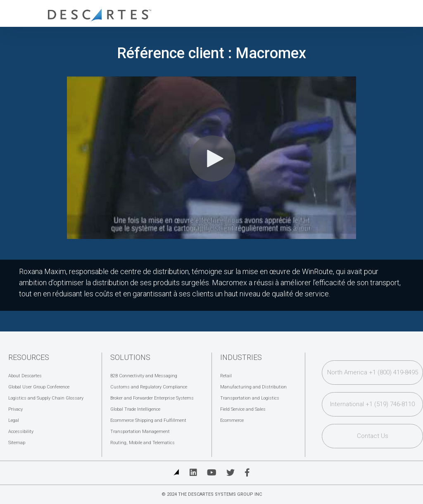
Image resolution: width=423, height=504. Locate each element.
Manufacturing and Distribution (253, 387)
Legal (14, 420)
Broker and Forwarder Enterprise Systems (152, 398)
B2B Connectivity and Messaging (144, 376)
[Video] (211, 158)
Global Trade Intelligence (135, 409)
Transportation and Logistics (250, 398)
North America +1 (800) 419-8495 (373, 372)
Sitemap (17, 443)
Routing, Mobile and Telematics (143, 443)
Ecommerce (232, 420)
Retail (226, 376)
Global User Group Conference (39, 387)
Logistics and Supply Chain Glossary (46, 398)
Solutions (130, 357)
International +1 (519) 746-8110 (372, 404)
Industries (241, 357)
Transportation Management (140, 432)
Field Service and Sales (243, 409)
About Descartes (25, 376)
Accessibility (21, 432)
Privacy (15, 409)
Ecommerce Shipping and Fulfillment (148, 420)
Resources (29, 357)
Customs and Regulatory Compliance (149, 387)
